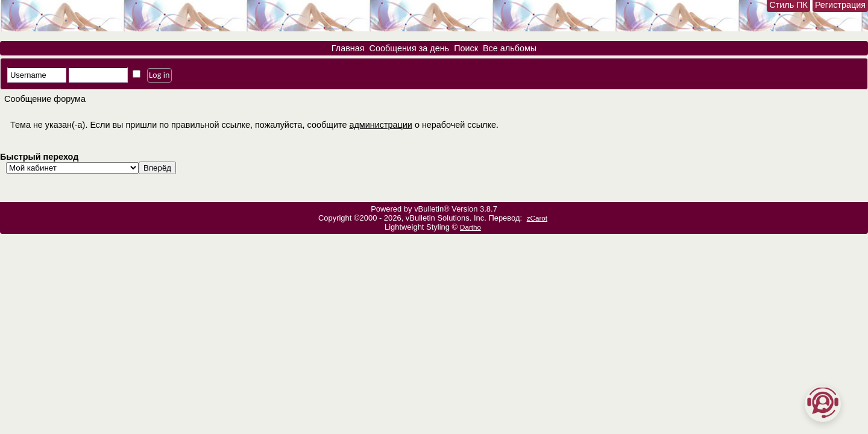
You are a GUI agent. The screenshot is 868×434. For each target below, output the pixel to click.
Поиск (466, 48)
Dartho (470, 227)
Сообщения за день (410, 48)
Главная (348, 48)
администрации (380, 125)
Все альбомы (510, 48)
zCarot (537, 218)
